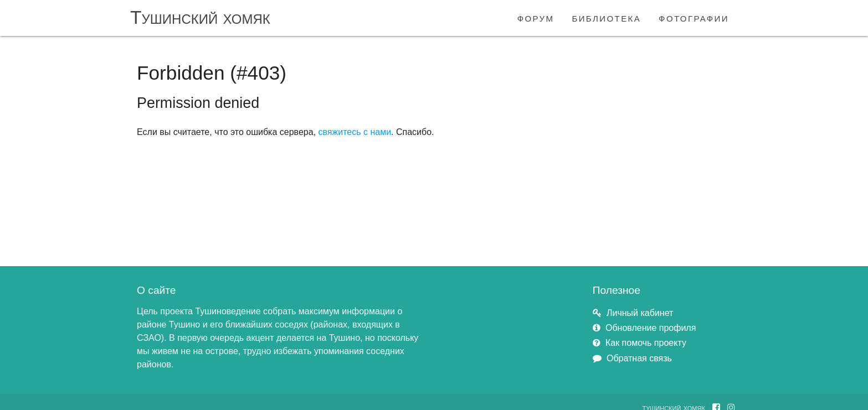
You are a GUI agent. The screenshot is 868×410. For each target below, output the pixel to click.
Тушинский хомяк (200, 17)
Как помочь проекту (646, 343)
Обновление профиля (651, 328)
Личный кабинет (640, 313)
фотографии (694, 17)
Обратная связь (639, 358)
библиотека (606, 17)
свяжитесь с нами (355, 132)
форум (536, 17)
